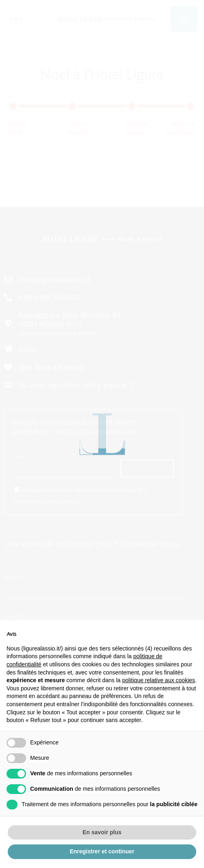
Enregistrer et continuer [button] (102, 851)
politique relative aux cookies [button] (159, 680)
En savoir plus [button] (102, 832)
